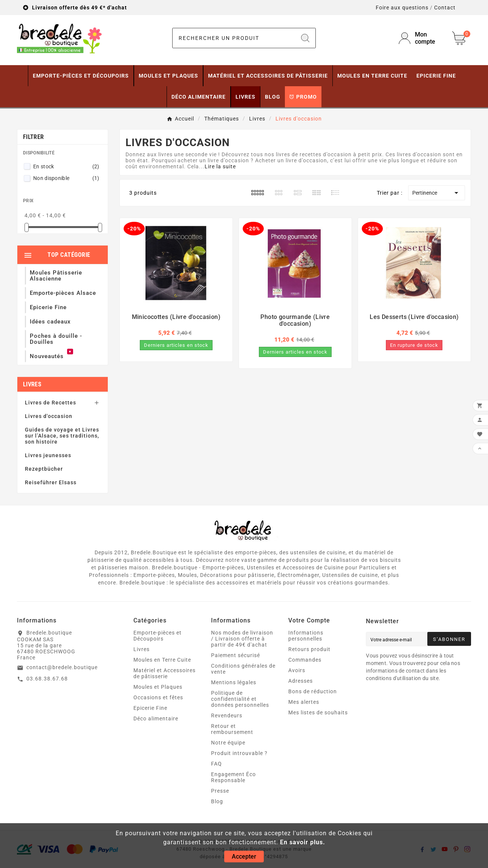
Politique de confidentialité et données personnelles (240, 699)
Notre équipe (228, 743)
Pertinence (437, 193)
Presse (220, 791)
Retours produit (309, 649)
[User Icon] (421, 38)
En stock (66, 166)
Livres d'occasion (49, 416)
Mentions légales (234, 682)
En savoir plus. (303, 842)
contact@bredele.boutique (62, 667)
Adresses (301, 681)
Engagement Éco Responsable (233, 777)
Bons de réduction (313, 691)
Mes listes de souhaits (318, 712)
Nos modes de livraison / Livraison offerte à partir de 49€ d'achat (242, 639)
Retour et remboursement (232, 729)
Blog (217, 801)
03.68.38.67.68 (47, 679)
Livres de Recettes (50, 403)
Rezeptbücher (44, 469)
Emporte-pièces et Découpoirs (158, 636)
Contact (445, 8)
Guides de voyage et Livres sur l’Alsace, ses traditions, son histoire (62, 436)
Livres (32, 384)
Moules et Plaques (158, 687)
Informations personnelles (306, 636)
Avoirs (297, 670)
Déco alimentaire (156, 719)
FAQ (216, 764)
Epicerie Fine (150, 708)
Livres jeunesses (48, 455)
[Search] (305, 38)
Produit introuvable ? (239, 753)
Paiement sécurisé (236, 655)
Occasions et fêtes (158, 697)
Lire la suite (220, 166)
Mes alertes (304, 702)
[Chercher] (234, 38)
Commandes (305, 660)
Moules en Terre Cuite (162, 660)
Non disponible (66, 178)
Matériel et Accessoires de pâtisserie (164, 673)
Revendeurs (227, 715)
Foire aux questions (402, 8)
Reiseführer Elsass (51, 482)
